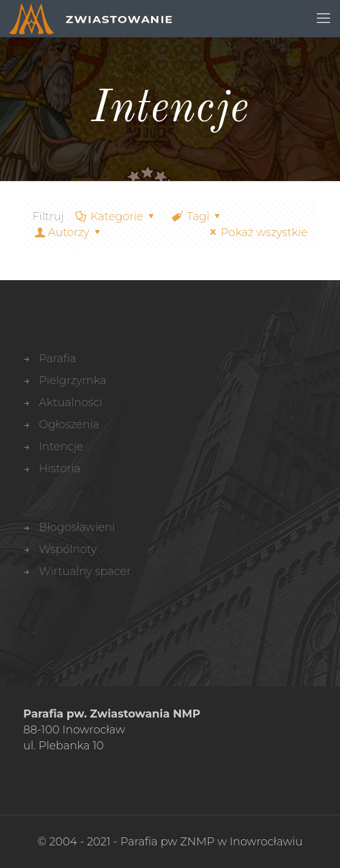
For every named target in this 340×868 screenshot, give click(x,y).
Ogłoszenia (69, 425)
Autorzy (68, 232)
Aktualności (70, 402)
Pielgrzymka (72, 380)
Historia (59, 469)
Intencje (61, 447)
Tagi (197, 217)
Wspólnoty (68, 549)
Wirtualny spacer (85, 571)
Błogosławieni (76, 527)
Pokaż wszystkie (257, 232)
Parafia (57, 358)
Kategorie (116, 217)
